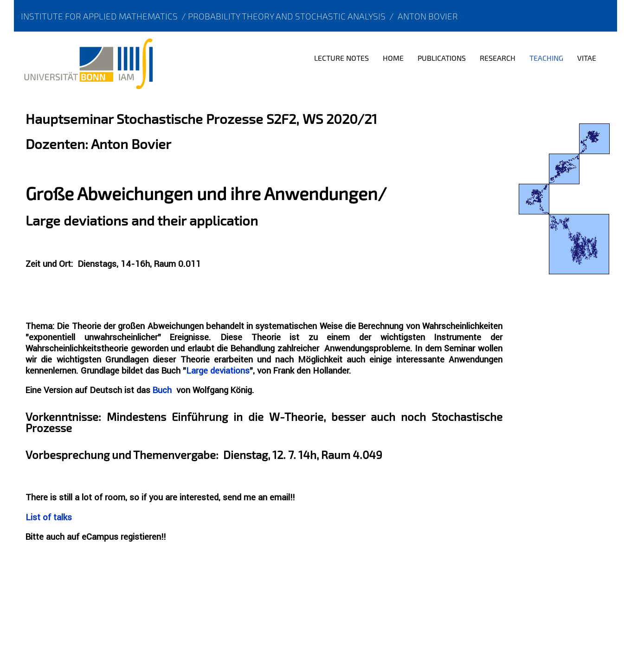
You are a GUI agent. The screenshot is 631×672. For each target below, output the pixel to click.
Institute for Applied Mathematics (99, 16)
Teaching (546, 58)
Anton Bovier (428, 16)
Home (393, 58)
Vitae (587, 58)
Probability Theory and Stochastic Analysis (287, 16)
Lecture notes (341, 58)
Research (498, 58)
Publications (442, 58)
